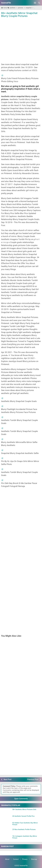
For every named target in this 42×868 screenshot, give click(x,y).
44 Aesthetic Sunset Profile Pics (23, 816)
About (7, 859)
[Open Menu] (35, 3)
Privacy (25, 859)
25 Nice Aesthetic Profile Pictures (24, 830)
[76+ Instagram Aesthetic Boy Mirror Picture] (6, 838)
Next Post (8, 779)
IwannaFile (6, 3)
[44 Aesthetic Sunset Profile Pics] (6, 818)
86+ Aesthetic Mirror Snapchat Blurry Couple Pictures (19, 15)
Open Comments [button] (21, 799)
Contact (16, 859)
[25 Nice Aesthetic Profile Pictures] (6, 831)
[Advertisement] (21, 40)
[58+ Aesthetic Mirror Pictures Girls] (6, 811)
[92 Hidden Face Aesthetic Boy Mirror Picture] (6, 825)
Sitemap (34, 859)
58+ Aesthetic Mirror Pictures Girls (24, 810)
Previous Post (33, 779)
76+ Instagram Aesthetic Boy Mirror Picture (25, 837)
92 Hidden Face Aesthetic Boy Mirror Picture (25, 824)
